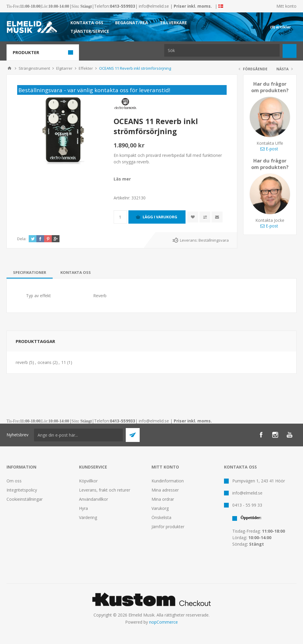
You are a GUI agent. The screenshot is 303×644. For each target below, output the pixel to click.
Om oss (14, 481)
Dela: (22, 239)
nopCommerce (163, 622)
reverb (22, 362)
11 (64, 362)
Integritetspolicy (22, 490)
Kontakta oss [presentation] (76, 272)
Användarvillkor (94, 499)
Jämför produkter (168, 527)
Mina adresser (165, 490)
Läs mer (122, 179)
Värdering (88, 517)
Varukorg (160, 508)
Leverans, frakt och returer (105, 490)
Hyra (83, 508)
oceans (45, 362)
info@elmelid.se (154, 6)
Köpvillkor (88, 481)
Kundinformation (168, 481)
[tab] (30, 272)
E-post (269, 149)
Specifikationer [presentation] (30, 272)
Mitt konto (286, 6)
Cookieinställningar (25, 499)
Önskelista (161, 517)
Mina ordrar (163, 499)
